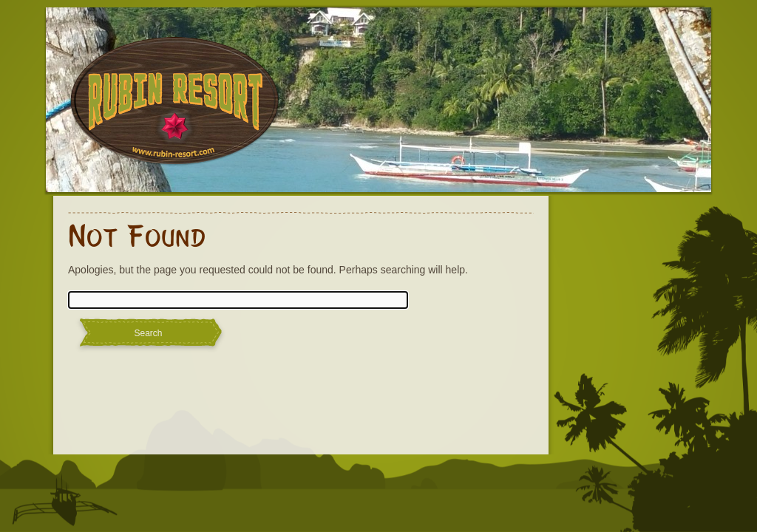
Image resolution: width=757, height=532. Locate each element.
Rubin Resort (175, 111)
